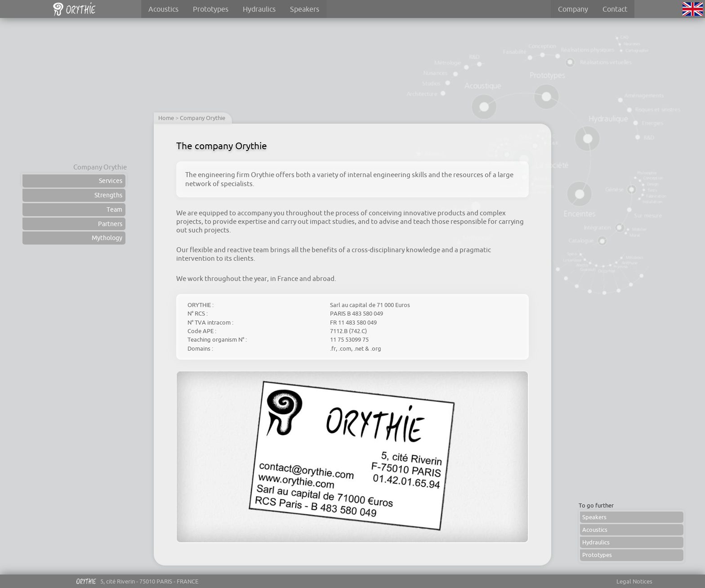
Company (573, 9)
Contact (615, 9)
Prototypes (211, 9)
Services (111, 181)
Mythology (107, 238)
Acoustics (163, 9)
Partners (110, 224)
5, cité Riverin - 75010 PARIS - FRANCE (137, 583)
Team (114, 209)
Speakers (305, 9)
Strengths (108, 195)
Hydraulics (259, 9)
